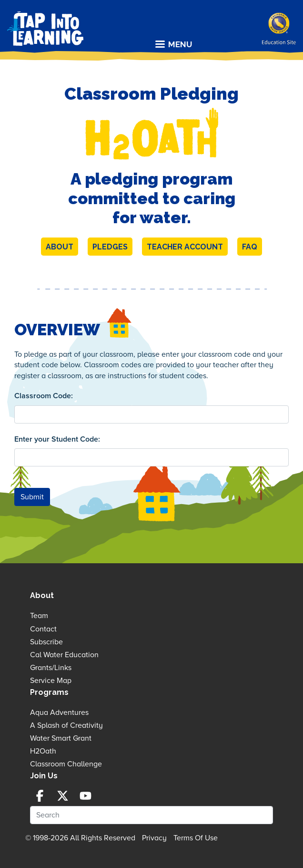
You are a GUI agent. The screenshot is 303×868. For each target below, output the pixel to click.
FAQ (250, 247)
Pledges (110, 247)
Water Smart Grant (61, 738)
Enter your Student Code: (57, 439)
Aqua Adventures (59, 713)
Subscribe (46, 642)
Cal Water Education (64, 655)
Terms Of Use (196, 838)
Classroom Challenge (66, 764)
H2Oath (43, 751)
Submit (32, 497)
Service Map (51, 681)
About (60, 247)
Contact (43, 629)
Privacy (154, 838)
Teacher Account (185, 247)
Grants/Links (51, 668)
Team (39, 616)
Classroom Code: (44, 396)
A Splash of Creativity (66, 725)
